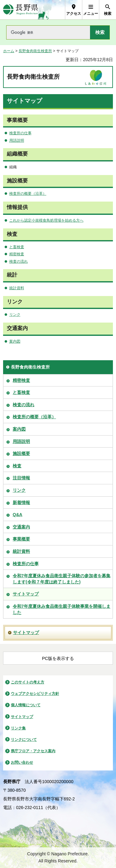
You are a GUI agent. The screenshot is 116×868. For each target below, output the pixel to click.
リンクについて (24, 740)
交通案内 (21, 527)
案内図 (15, 341)
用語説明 (17, 140)
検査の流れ (19, 261)
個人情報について (26, 705)
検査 (17, 466)
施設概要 (21, 453)
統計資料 (17, 288)
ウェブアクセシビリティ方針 (35, 694)
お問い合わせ (22, 762)
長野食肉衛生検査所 (35, 51)
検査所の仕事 (20, 133)
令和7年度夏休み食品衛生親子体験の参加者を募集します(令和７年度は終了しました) (62, 579)
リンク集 (18, 728)
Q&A (17, 515)
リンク (15, 315)
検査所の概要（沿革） (28, 194)
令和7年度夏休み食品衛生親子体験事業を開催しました (62, 609)
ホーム (9, 51)
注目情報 (21, 478)
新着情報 (21, 503)
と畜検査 (17, 247)
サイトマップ (26, 594)
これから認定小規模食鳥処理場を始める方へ (46, 220)
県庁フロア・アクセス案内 (33, 751)
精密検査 (17, 254)
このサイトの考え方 (28, 682)
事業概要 (21, 539)
